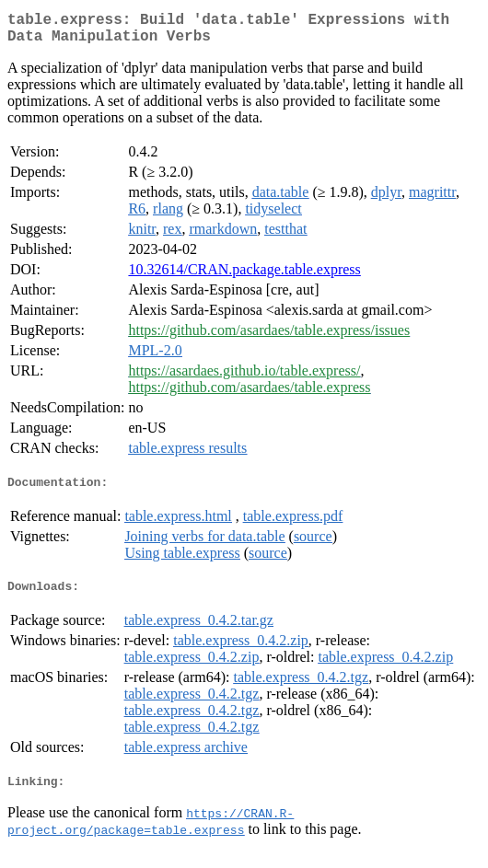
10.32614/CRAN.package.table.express (244, 277)
